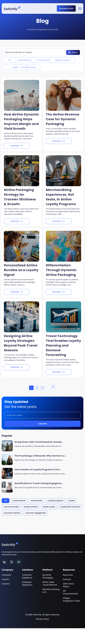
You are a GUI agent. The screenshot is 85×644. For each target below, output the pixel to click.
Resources (68, 591)
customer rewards (12, 529)
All (10, 60)
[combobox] (35, 52)
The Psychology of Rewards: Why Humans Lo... (40, 472)
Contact (6, 600)
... (47, 403)
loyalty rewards (31, 523)
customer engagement (36, 529)
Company (6, 591)
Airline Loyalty (49, 523)
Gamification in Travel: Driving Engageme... (39, 499)
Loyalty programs (16, 67)
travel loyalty (59, 60)
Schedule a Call (66, 8)
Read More (17, 159)
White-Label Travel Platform (50, 599)
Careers (5, 595)
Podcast (67, 595)
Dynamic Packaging (48, 592)
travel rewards (31, 60)
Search (73, 52)
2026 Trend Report (68, 601)
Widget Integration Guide (71, 615)
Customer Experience (27, 592)
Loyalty (44, 67)
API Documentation (71, 608)
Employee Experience (27, 599)
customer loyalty (16, 74)
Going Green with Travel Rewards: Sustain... (39, 458)
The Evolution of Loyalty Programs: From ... (38, 485)
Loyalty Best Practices (70, 523)
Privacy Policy (42, 635)
